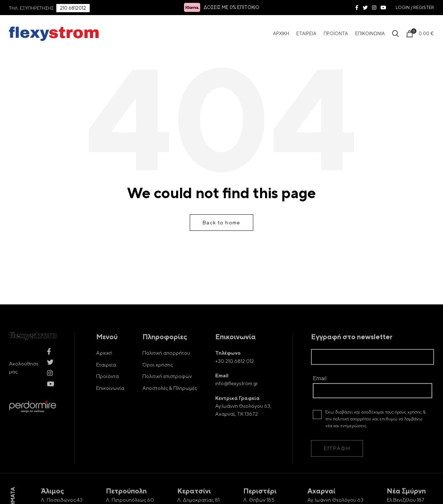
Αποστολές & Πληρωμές (170, 400)
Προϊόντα (107, 388)
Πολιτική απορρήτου (166, 365)
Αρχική (104, 365)
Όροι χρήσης (158, 377)
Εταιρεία (106, 377)
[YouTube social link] (383, 8)
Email (373, 396)
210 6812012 (73, 8)
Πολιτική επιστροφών (167, 388)
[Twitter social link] (365, 8)
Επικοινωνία (110, 400)
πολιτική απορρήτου (352, 431)
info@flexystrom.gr (237, 396)
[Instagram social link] (374, 8)
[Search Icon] (395, 34)
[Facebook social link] (357, 8)
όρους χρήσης (408, 424)
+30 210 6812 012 (235, 373)
